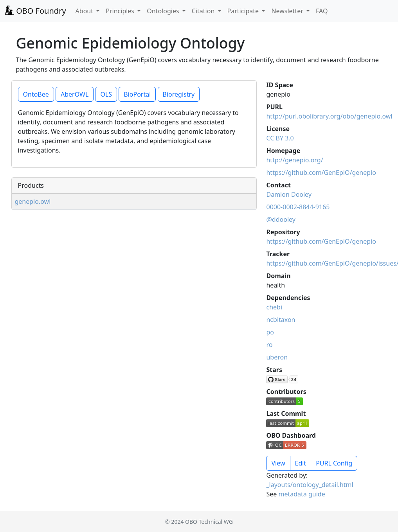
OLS (106, 94)
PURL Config (334, 463)
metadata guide (302, 494)
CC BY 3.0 (280, 138)
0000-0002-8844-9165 (298, 207)
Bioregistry (179, 94)
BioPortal (137, 94)
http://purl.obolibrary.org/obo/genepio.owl (329, 116)
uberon (277, 357)
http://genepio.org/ (294, 160)
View (278, 463)
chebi (274, 307)
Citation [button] (204, 11)
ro (269, 345)
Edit (301, 463)
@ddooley (281, 219)
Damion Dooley (289, 194)
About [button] (85, 11)
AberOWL (75, 94)
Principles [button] (121, 11)
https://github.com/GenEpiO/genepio (321, 173)
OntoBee (36, 94)
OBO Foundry (35, 11)
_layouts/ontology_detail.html (310, 485)
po (270, 332)
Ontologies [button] (164, 11)
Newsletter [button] (288, 11)
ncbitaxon (281, 320)
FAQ (322, 11)
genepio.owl (33, 201)
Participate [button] (244, 11)
